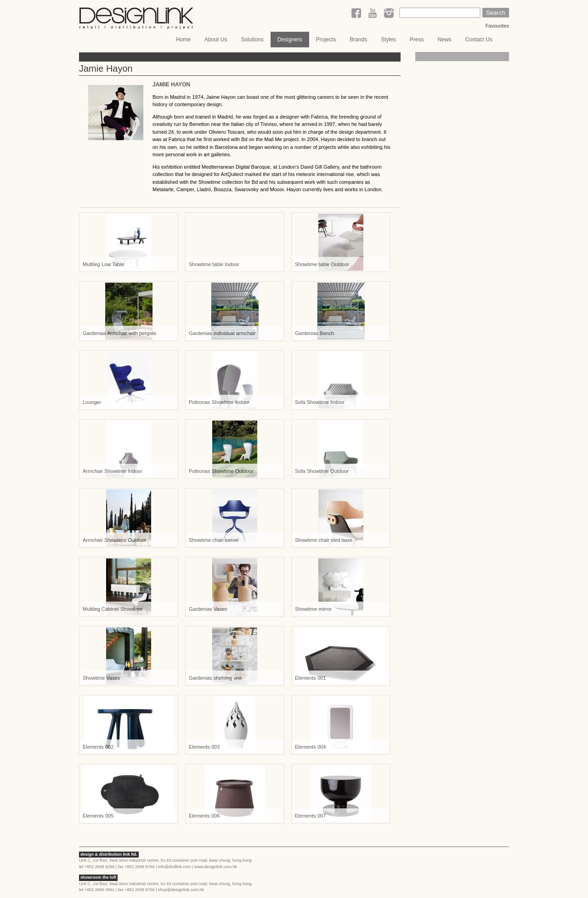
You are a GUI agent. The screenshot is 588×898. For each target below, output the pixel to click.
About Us (216, 40)
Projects (326, 40)
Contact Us (479, 40)
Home (183, 40)
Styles (388, 40)
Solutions (252, 40)
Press (417, 40)
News (445, 40)
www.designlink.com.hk (216, 867)
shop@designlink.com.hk (181, 890)
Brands (358, 40)
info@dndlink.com (175, 867)
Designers (290, 40)
